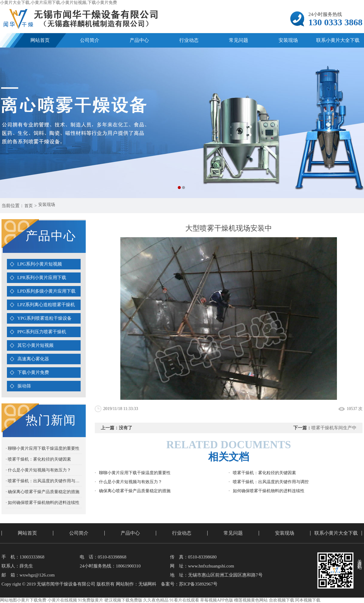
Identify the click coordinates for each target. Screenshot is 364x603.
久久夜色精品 (156, 600)
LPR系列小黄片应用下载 (42, 278)
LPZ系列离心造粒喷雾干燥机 (46, 305)
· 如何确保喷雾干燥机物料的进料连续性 (43, 503)
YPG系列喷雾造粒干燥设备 (45, 318)
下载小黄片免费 (33, 372)
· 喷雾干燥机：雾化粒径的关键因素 (38, 459)
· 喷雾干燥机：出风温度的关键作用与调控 (44, 481)
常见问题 (239, 40)
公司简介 (90, 40)
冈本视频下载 (308, 600)
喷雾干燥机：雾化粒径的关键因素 (264, 473)
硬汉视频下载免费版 (123, 600)
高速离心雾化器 (33, 359)
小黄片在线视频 (62, 600)
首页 (29, 206)
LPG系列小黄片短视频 (40, 264)
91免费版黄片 (91, 600)
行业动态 (189, 40)
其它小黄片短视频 (35, 345)
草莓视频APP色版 (217, 600)
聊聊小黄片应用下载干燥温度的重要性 (135, 473)
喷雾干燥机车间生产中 (334, 428)
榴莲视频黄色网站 (251, 600)
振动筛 (24, 386)
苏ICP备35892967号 (198, 584)
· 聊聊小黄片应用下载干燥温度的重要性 (43, 448)
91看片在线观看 (184, 600)
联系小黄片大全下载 (336, 533)
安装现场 (288, 40)
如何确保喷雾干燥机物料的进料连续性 (269, 491)
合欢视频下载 (282, 600)
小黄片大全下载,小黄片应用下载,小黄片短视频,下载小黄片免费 (59, 3)
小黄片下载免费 (32, 600)
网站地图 (8, 600)
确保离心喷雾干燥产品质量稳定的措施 (135, 491)
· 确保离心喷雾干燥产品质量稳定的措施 (43, 492)
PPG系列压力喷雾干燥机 (42, 332)
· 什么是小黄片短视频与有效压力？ (38, 470)
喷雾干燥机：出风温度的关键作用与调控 (271, 482)
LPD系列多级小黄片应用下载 (46, 291)
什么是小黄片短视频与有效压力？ (131, 482)
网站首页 (40, 40)
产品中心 (139, 40)
